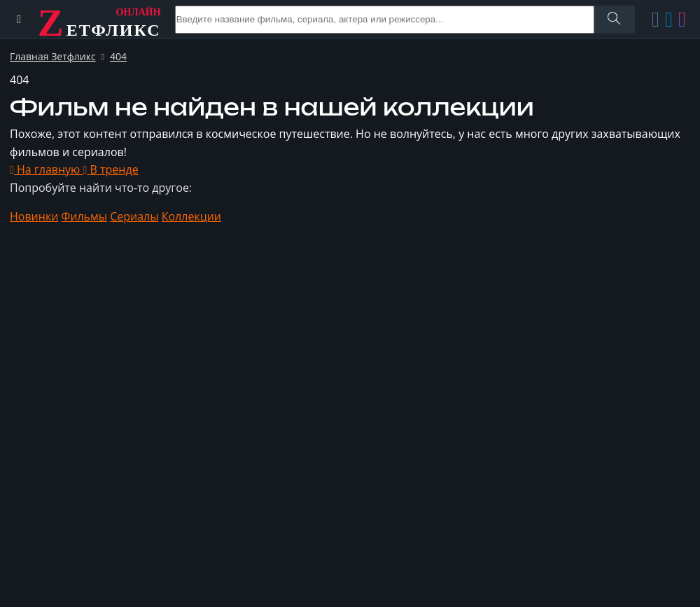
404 (118, 56)
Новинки (34, 216)
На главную (47, 169)
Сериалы (134, 216)
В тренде (111, 169)
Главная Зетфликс (53, 56)
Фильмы (85, 216)
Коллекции (191, 216)
